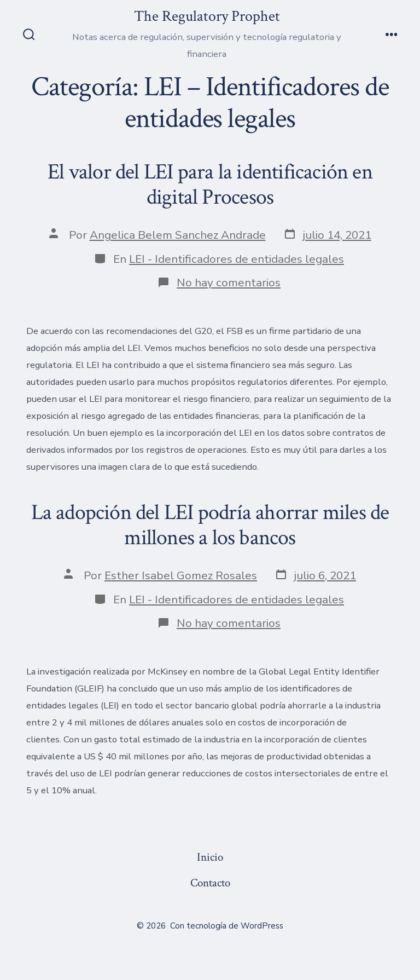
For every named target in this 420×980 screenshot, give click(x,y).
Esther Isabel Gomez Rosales (181, 575)
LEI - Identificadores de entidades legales (237, 259)
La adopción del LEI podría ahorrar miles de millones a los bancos (210, 525)
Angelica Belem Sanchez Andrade (178, 235)
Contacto (210, 883)
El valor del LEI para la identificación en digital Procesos (210, 185)
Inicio (210, 857)
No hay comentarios (229, 283)
